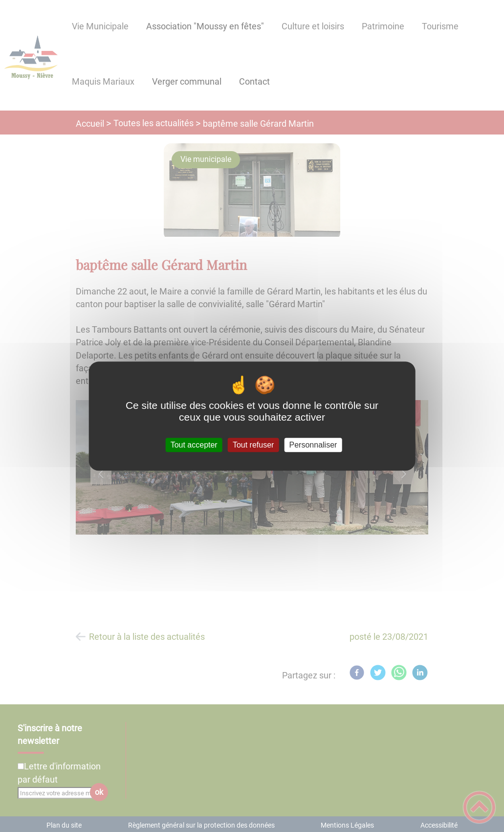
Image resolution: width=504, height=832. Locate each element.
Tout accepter (194, 445)
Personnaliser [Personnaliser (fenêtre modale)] (313, 445)
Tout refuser (253, 445)
